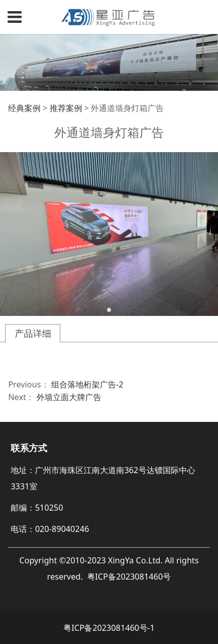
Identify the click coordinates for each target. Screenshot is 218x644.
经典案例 (24, 108)
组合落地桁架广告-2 (87, 384)
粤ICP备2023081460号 (129, 577)
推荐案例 (66, 108)
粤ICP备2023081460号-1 (109, 628)
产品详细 (33, 333)
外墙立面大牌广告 (69, 397)
